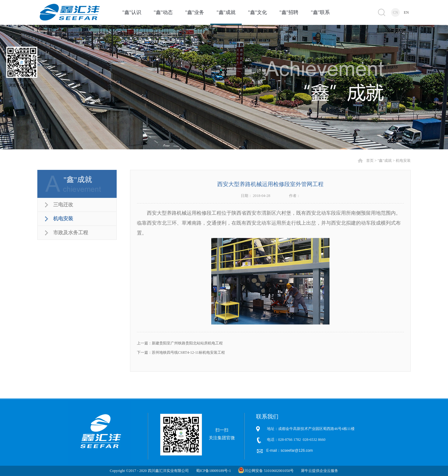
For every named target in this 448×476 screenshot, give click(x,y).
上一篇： (180, 343)
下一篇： (181, 352)
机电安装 (403, 161)
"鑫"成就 (385, 161)
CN (396, 12)
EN (406, 12)
